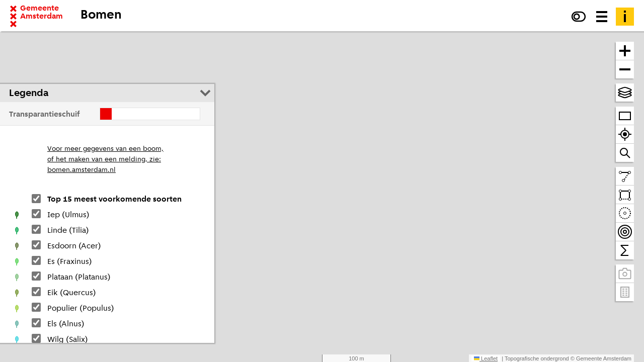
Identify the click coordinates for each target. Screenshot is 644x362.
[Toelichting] (625, 17)
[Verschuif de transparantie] (150, 114)
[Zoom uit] (625, 69)
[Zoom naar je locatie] (625, 134)
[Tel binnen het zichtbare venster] (625, 250)
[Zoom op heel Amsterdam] (625, 116)
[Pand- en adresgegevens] (625, 292)
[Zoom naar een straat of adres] (625, 153)
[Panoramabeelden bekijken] (625, 274)
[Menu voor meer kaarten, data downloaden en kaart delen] (602, 17)
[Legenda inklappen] (205, 93)
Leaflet (486, 358)
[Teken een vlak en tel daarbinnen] (625, 195)
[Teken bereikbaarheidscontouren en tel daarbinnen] (625, 232)
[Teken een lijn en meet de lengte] (625, 176)
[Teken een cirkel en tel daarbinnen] (625, 213)
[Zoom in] (625, 51)
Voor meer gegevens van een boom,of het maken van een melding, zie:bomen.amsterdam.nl (105, 160)
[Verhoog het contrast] (579, 17)
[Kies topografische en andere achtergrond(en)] (625, 93)
